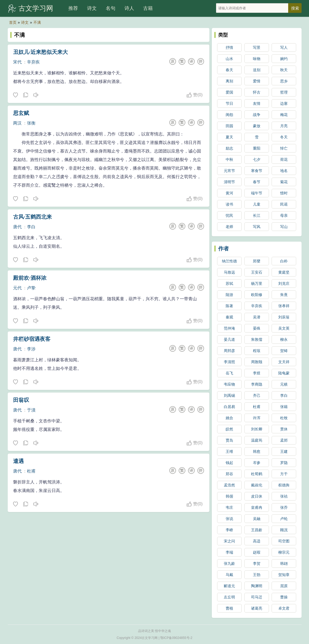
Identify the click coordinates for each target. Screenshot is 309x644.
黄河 (229, 193)
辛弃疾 (33, 62)
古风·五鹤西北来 (33, 217)
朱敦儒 (257, 339)
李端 (229, 552)
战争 (257, 115)
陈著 (229, 306)
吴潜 (257, 317)
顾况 (284, 530)
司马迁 (257, 597)
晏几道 (229, 339)
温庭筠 (257, 440)
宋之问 (229, 541)
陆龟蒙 (284, 373)
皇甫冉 (257, 507)
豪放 (257, 126)
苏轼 (229, 283)
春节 (257, 182)
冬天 (284, 137)
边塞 (284, 103)
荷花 (284, 159)
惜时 (284, 193)
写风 (257, 227)
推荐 (73, 8)
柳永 (284, 339)
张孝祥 (284, 306)
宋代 (17, 62)
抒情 (229, 47)
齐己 (257, 395)
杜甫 (31, 471)
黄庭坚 (284, 272)
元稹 (284, 384)
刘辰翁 (284, 317)
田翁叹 (21, 400)
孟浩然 (229, 485)
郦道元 (229, 586)
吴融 (257, 519)
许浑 (257, 418)
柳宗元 (284, 552)
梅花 (284, 115)
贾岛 (229, 440)
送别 (257, 70)
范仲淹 (229, 328)
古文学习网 (36, 8)
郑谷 (229, 474)
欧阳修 (257, 295)
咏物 (257, 59)
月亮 (284, 126)
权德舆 (284, 485)
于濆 (31, 410)
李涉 (31, 349)
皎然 (229, 429)
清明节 (229, 182)
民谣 (284, 204)
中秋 (229, 159)
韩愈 (257, 451)
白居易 (229, 407)
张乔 (284, 507)
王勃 (257, 575)
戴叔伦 (257, 485)
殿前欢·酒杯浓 (30, 278)
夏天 (229, 137)
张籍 (284, 407)
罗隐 (284, 463)
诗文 (92, 8)
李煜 (257, 373)
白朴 (284, 261)
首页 (13, 22)
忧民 (229, 215)
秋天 (284, 70)
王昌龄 (257, 530)
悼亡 (284, 148)
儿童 (257, 204)
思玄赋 (21, 113)
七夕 (257, 159)
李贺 (257, 563)
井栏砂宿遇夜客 (32, 339)
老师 (229, 227)
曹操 (284, 597)
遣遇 (18, 461)
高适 (257, 541)
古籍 (148, 8)
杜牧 (284, 418)
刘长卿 (257, 429)
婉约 (284, 59)
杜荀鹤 (257, 474)
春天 (229, 70)
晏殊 (257, 328)
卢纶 (284, 519)
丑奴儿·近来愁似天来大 (41, 52)
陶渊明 (257, 586)
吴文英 (284, 328)
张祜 (284, 496)
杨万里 (257, 283)
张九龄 (229, 563)
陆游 (229, 295)
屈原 (284, 586)
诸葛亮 (257, 608)
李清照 (229, 362)
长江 (257, 215)
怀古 (257, 92)
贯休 (284, 429)
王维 (229, 451)
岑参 (257, 463)
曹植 (229, 608)
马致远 (229, 272)
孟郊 (284, 440)
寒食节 (257, 171)
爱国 (229, 92)
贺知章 (284, 575)
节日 (229, 103)
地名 (284, 171)
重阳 (257, 148)
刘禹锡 (229, 395)
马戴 (229, 575)
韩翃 (284, 563)
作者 (224, 249)
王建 (284, 451)
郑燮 (257, 261)
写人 (284, 47)
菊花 (284, 182)
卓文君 (284, 608)
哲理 (284, 92)
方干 (284, 474)
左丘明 (229, 597)
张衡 (31, 123)
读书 (229, 204)
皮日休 (257, 496)
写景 (257, 47)
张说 (229, 519)
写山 (284, 227)
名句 (111, 8)
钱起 (229, 463)
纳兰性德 (229, 261)
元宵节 (229, 171)
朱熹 (284, 295)
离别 (229, 81)
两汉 (17, 123)
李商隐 (257, 384)
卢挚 (31, 288)
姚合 (229, 418)
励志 (229, 148)
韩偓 (229, 496)
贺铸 (284, 351)
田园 (229, 126)
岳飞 (229, 373)
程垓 (257, 351)
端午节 (257, 193)
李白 (31, 227)
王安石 (257, 272)
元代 (17, 288)
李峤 (229, 530)
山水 (229, 59)
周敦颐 (257, 362)
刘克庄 (284, 283)
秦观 (229, 317)
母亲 (284, 215)
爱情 (257, 81)
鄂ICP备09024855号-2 (176, 638)
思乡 (284, 81)
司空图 (284, 541)
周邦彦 (229, 351)
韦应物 (229, 384)
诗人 (129, 8)
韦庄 (229, 507)
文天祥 (284, 362)
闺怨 (229, 115)
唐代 (17, 227)
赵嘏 (257, 552)
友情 (257, 103)
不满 (37, 22)
